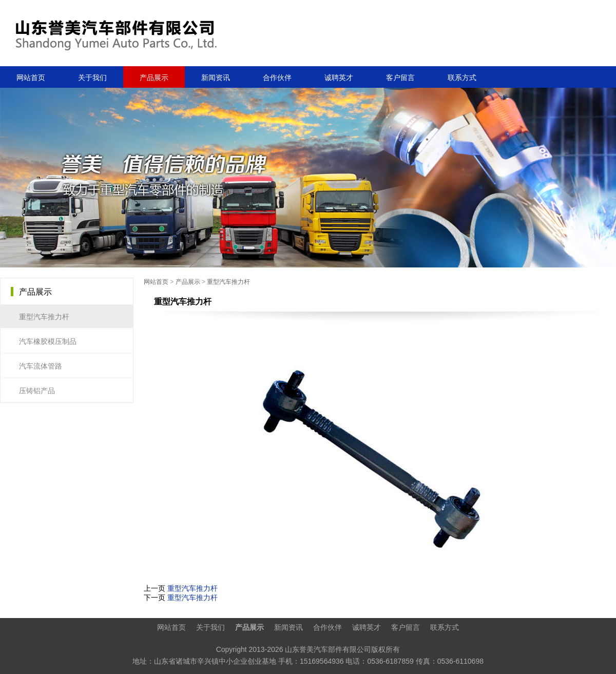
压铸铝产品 (40, 391)
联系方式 (462, 78)
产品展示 (188, 282)
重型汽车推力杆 (228, 282)
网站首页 (31, 78)
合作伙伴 (277, 78)
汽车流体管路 (43, 366)
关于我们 (92, 78)
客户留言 (400, 78)
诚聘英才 (339, 78)
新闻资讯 (216, 78)
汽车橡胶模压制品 (50, 341)
